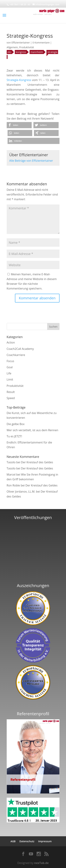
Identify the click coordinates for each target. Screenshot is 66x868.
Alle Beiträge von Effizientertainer (31, 161)
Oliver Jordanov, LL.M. (21, 492)
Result (11, 392)
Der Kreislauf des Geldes (37, 462)
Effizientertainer (21, 43)
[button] (19, 125)
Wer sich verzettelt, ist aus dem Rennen (32, 430)
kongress (21, 52)
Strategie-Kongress (19, 80)
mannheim (37, 52)
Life (9, 373)
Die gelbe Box (16, 424)
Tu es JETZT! (14, 436)
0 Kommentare (41, 43)
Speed (11, 398)
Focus (10, 361)
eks (10, 52)
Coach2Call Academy (20, 349)
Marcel (11, 475)
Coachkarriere (16, 355)
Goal (10, 367)
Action (11, 342)
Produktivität (27, 47)
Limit (10, 379)
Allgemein (12, 47)
